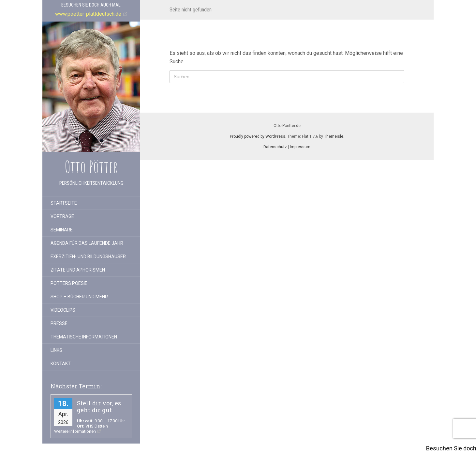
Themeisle (334, 136)
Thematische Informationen (84, 337)
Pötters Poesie (69, 283)
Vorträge (62, 216)
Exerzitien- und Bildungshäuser (88, 257)
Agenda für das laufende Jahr (87, 243)
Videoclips (63, 310)
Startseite (64, 203)
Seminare (62, 230)
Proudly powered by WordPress (258, 136)
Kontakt (61, 364)
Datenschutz (275, 147)
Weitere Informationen (75, 431)
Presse (59, 323)
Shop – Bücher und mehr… (81, 297)
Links (56, 350)
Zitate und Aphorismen (78, 270)
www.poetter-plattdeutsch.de (88, 14)
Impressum (300, 147)
